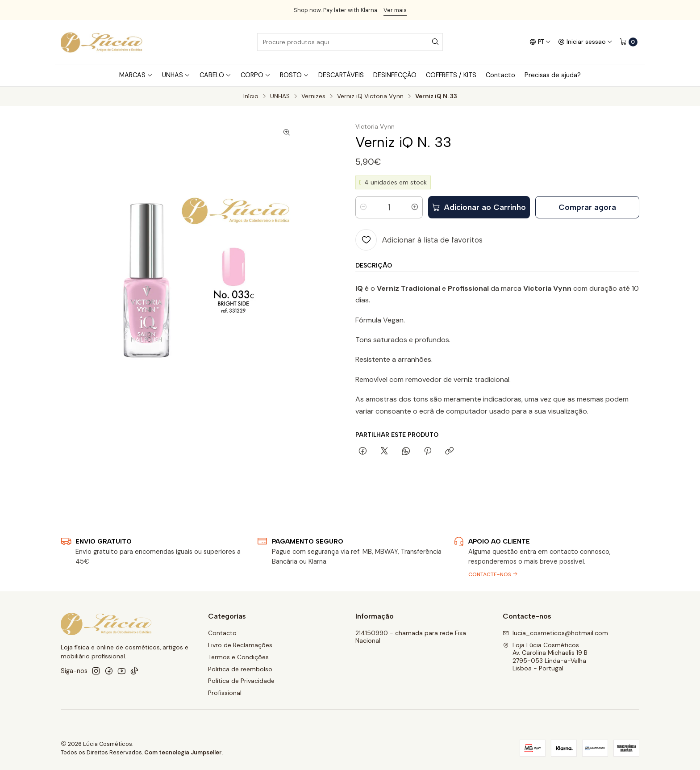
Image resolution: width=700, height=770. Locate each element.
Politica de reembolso (240, 669)
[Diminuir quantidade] (363, 207)
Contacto (500, 75)
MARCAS (136, 75)
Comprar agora (587, 207)
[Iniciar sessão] (585, 42)
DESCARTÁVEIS (341, 75)
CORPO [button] (256, 75)
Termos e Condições (238, 657)
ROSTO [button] (294, 75)
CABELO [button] (215, 75)
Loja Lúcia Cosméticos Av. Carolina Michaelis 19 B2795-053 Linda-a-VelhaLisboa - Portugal (545, 657)
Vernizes (313, 96)
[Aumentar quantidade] (415, 207)
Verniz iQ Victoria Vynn (370, 96)
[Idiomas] (540, 42)
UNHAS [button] (176, 75)
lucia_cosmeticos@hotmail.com (555, 633)
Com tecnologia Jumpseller (183, 752)
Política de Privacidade (241, 681)
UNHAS (280, 96)
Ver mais (395, 10)
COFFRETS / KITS (451, 75)
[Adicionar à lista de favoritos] (419, 240)
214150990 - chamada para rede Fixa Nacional (411, 637)
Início (251, 96)
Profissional (225, 693)
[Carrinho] (629, 42)
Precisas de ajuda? (553, 75)
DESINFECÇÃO (395, 75)
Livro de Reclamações (240, 645)
